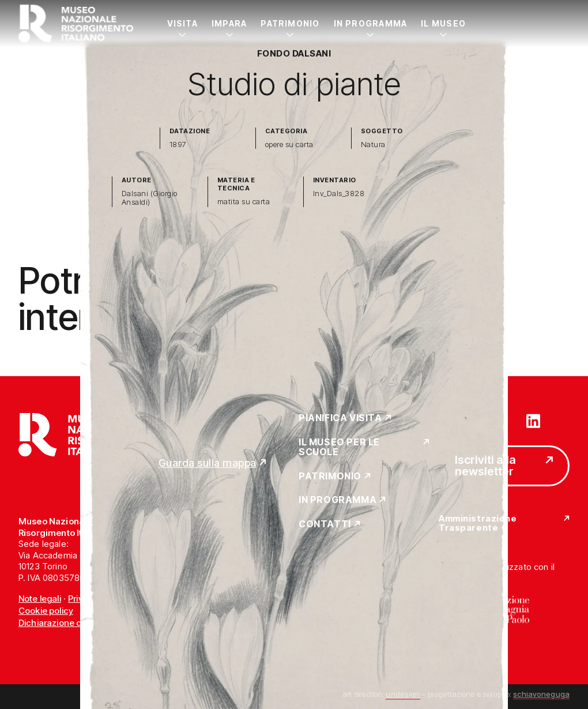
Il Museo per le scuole (339, 447)
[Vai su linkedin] (533, 420)
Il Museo (443, 23)
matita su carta (244, 202)
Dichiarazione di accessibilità (78, 623)
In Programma (371, 23)
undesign (403, 694)
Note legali (40, 599)
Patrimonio (290, 23)
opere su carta (289, 145)
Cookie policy (46, 611)
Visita (182, 23)
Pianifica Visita (340, 418)
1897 (178, 145)
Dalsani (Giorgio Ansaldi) (150, 198)
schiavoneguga (541, 694)
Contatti (325, 524)
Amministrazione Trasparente (478, 524)
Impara (229, 23)
